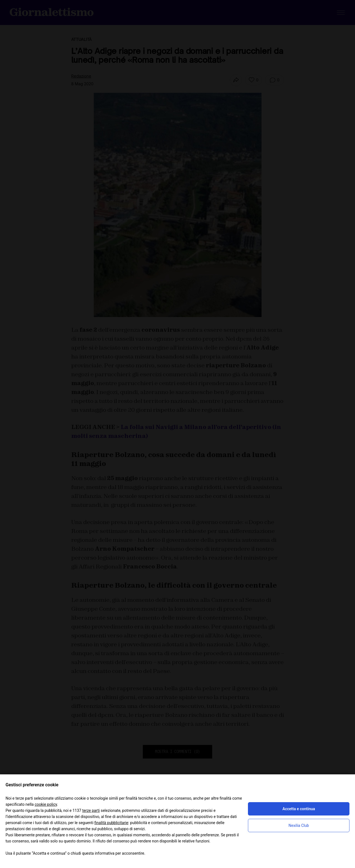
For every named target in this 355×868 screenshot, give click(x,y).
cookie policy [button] (46, 804)
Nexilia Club (299, 825)
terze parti (91, 810)
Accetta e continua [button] (299, 809)
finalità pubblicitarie (111, 823)
